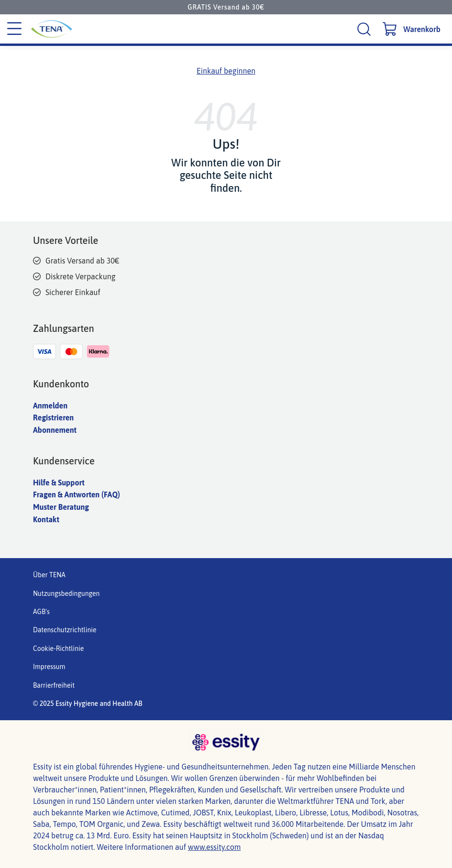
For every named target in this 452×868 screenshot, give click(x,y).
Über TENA (49, 575)
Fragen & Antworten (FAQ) (77, 494)
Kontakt (46, 519)
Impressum (49, 667)
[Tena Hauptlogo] (96, 29)
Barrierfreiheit (54, 685)
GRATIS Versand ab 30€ (226, 7)
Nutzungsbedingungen (66, 593)
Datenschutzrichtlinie (65, 630)
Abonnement (55, 430)
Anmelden (50, 406)
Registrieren (53, 418)
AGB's (41, 612)
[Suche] (365, 29)
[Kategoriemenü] (14, 29)
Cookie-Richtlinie (58, 648)
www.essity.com (215, 847)
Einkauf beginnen (226, 71)
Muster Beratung (61, 507)
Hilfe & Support (59, 483)
